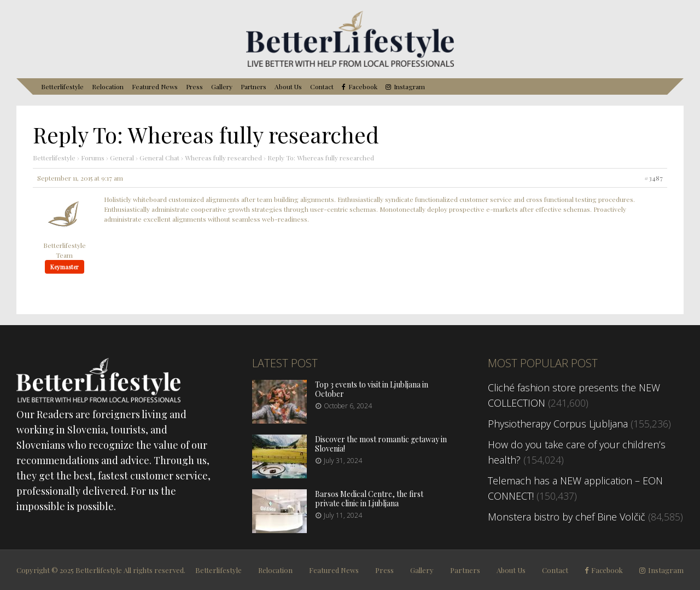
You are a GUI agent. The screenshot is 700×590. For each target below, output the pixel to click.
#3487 (654, 178)
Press (194, 86)
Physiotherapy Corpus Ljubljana (558, 424)
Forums (93, 158)
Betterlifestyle (62, 86)
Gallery (222, 86)
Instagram (409, 87)
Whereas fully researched (223, 158)
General (122, 158)
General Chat (159, 158)
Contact (322, 86)
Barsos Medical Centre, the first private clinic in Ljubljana (369, 499)
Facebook (363, 87)
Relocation (108, 86)
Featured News (155, 86)
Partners (253, 86)
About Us (288, 86)
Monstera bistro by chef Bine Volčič (567, 517)
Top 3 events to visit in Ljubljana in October (372, 389)
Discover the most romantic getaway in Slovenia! (381, 444)
